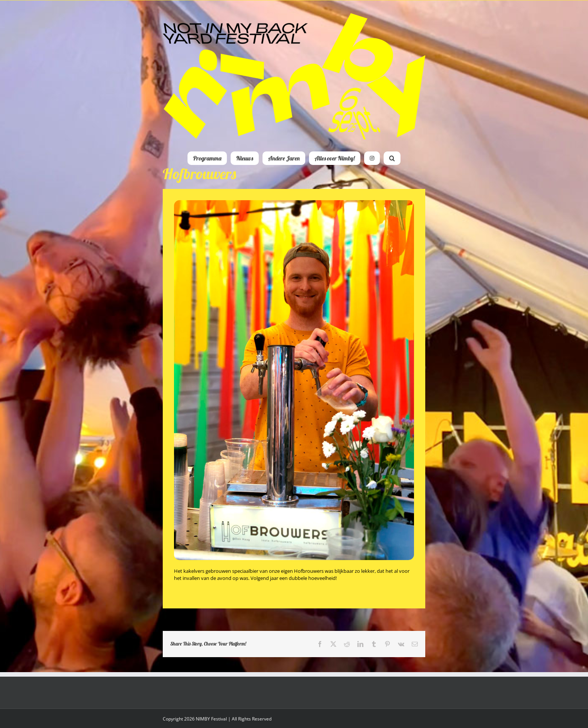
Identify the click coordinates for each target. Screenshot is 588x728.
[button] (392, 158)
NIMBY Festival (211, 719)
